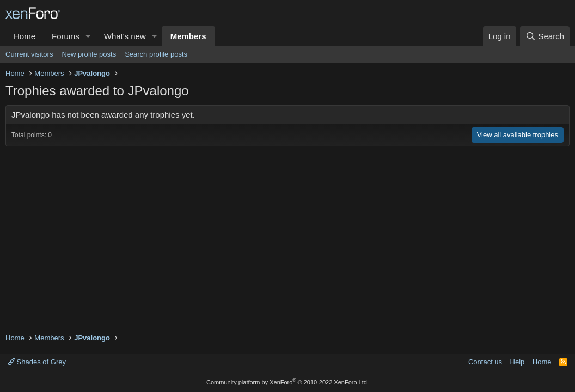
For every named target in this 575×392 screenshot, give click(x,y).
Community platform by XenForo (287, 382)
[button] (88, 36)
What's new (125, 36)
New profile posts (89, 54)
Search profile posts (156, 54)
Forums (66, 36)
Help (518, 362)
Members (188, 36)
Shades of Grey (37, 362)
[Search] (545, 36)
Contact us (485, 362)
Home (25, 36)
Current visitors (29, 54)
